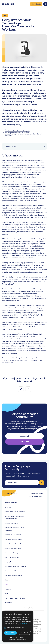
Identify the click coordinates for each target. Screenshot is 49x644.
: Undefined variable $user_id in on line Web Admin (23, 133)
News (6, 585)
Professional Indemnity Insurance (15, 512)
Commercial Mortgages (12, 553)
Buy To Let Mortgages (12, 557)
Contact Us (8, 589)
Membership (8, 603)
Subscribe (25, 442)
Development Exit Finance (13, 548)
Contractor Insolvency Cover (13, 539)
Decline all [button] (24, 633)
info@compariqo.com (36, 493)
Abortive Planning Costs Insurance (15, 566)
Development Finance (11, 523)
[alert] (18, 626)
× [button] (30, 613)
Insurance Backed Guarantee (13, 535)
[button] (5, 628)
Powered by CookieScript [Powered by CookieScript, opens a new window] (18, 640)
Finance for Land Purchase (13, 571)
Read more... (26, 146)
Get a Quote (36, 4)
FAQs (6, 594)
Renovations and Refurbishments (15, 544)
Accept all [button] (10, 633)
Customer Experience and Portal (15, 598)
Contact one (33, 360)
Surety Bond (8, 507)
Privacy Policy (29, 608)
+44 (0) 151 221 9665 (35, 496)
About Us (7, 580)
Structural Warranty (11, 503)
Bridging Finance (10, 562)
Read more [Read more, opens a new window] (23, 624)
